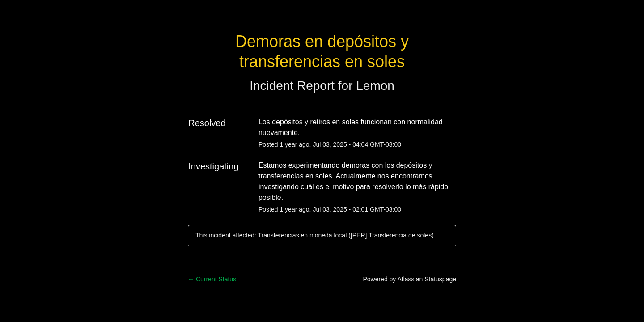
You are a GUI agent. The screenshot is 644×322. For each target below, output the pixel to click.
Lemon (375, 86)
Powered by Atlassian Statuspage (409, 279)
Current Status (212, 279)
